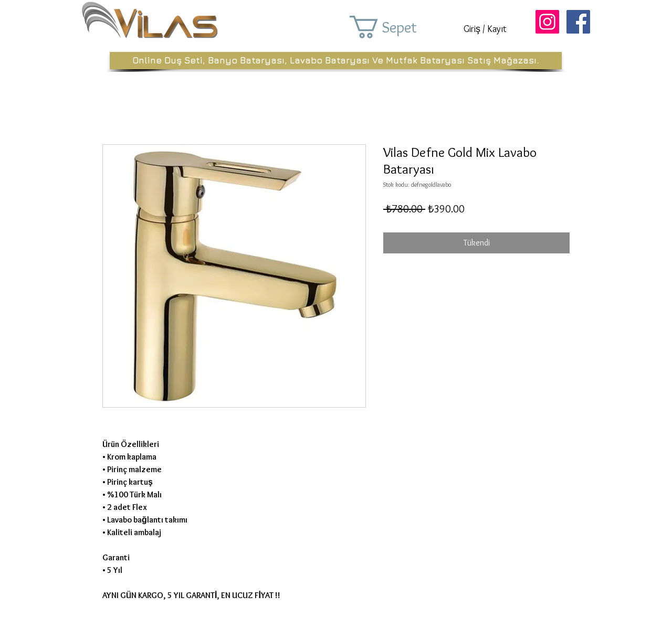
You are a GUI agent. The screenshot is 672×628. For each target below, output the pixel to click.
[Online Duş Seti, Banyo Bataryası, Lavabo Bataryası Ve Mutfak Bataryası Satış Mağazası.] (336, 61)
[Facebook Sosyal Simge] (578, 22)
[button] (398, 27)
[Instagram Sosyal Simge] (547, 22)
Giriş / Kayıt (485, 29)
